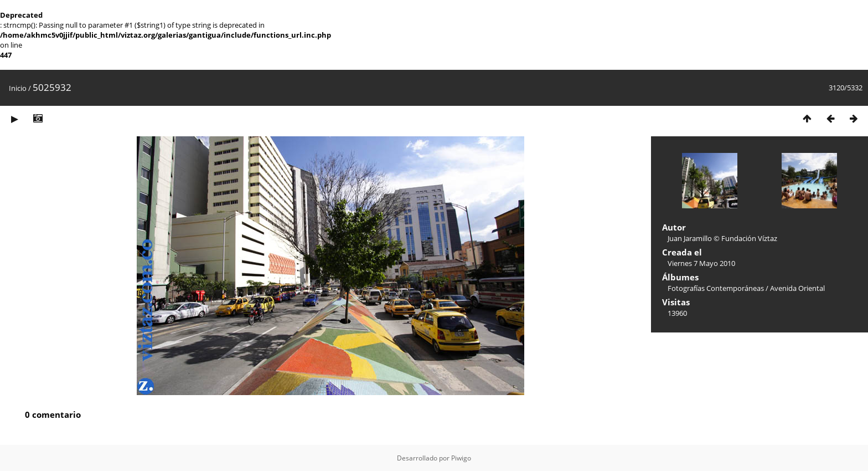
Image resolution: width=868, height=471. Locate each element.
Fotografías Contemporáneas (716, 288)
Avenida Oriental (797, 288)
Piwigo (461, 458)
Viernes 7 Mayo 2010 (701, 263)
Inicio (18, 88)
